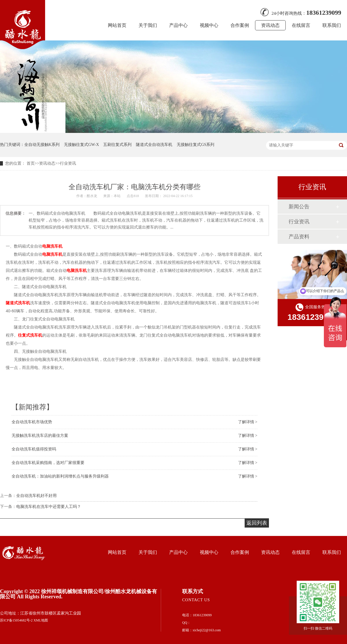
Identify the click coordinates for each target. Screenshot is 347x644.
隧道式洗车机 (18, 303)
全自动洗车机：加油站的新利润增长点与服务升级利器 (60, 476)
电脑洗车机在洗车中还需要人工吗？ (49, 507)
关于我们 (148, 25)
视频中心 (209, 25)
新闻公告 (299, 207)
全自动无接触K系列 (42, 145)
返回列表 (257, 523)
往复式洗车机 (30, 335)
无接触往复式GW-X (81, 145)
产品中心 (178, 25)
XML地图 (41, 620)
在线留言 (301, 25)
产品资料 (299, 237)
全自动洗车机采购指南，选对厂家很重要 (48, 463)
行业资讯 (68, 163)
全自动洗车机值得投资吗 (34, 449)
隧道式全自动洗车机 (154, 145)
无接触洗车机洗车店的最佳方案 (40, 436)
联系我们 (332, 25)
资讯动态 (270, 25)
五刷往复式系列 (117, 145)
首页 (31, 163)
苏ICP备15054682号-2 (16, 620)
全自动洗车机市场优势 (32, 422)
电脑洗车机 (52, 246)
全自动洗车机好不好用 (36, 496)
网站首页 (117, 25)
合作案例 (240, 25)
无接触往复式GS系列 (195, 145)
